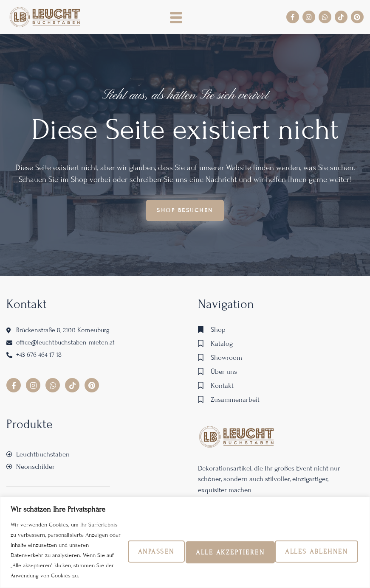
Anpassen (93, 469)
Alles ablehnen (191, 469)
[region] (185, 461)
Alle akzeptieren (304, 469)
